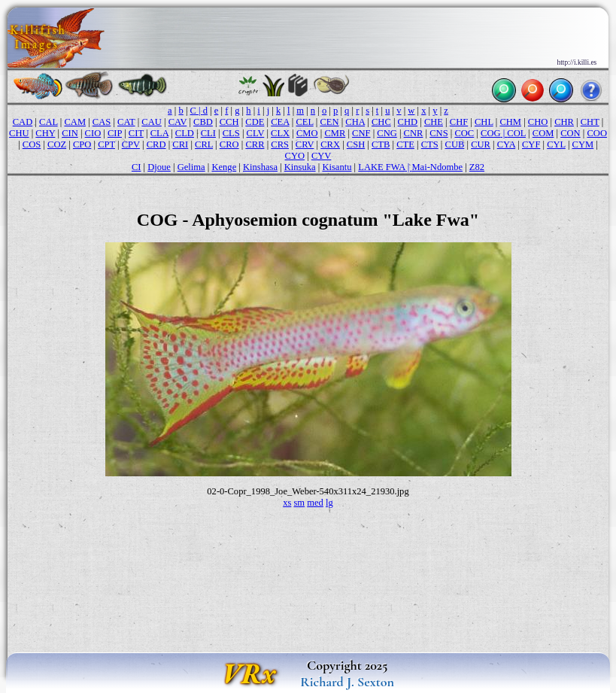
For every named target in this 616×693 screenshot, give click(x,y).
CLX (280, 133)
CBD (203, 122)
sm (299, 503)
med (315, 503)
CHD (408, 122)
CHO (538, 122)
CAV (178, 122)
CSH (356, 144)
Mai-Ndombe (437, 167)
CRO (229, 144)
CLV (256, 133)
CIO (93, 133)
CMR (335, 133)
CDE (255, 122)
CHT (590, 122)
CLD (185, 133)
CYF (531, 144)
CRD (156, 144)
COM (543, 133)
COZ (57, 144)
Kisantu (337, 167)
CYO (295, 156)
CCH (229, 122)
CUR (481, 144)
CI (137, 167)
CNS (438, 133)
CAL (49, 122)
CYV (322, 156)
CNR (414, 133)
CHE (434, 122)
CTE (405, 144)
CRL (204, 144)
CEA (280, 122)
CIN (70, 133)
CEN (329, 122)
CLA (159, 133)
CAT (126, 122)
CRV (305, 144)
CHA (355, 122)
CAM (75, 122)
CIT (136, 133)
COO (597, 133)
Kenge (224, 167)
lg (329, 503)
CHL (484, 122)
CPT (106, 144)
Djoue (159, 167)
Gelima (191, 167)
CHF (459, 122)
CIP (115, 133)
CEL (304, 122)
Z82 (477, 167)
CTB (381, 144)
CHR (564, 122)
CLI (208, 133)
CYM (583, 144)
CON (570, 133)
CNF (361, 133)
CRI (180, 144)
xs (287, 503)
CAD (23, 122)
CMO (307, 133)
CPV (131, 144)
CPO (82, 144)
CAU (152, 122)
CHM (510, 122)
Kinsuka (300, 167)
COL (516, 133)
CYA (506, 144)
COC (464, 133)
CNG (387, 133)
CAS (102, 122)
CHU (19, 133)
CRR (255, 144)
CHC (381, 122)
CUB (455, 144)
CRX (330, 144)
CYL (556, 144)
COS (32, 144)
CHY (45, 133)
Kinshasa (260, 167)
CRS (280, 144)
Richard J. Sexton (347, 682)
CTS (430, 144)
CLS (231, 133)
